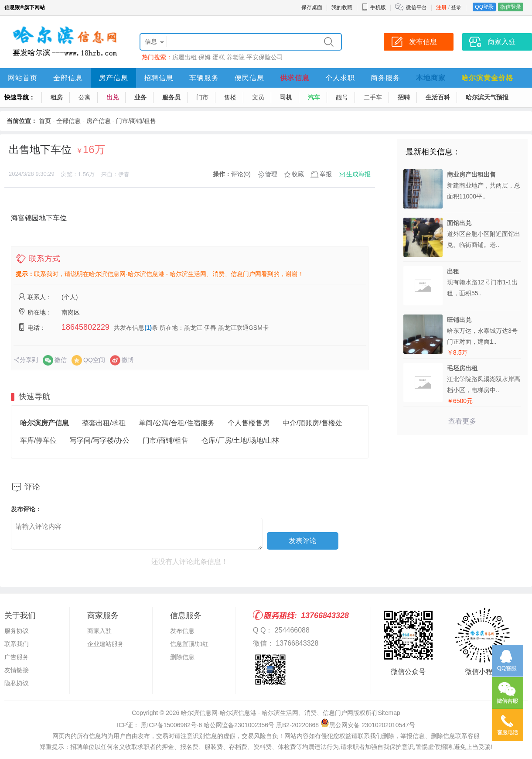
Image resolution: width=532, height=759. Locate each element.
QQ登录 (484, 7)
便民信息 (249, 78)
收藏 (298, 174)
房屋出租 (184, 57)
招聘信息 (159, 78)
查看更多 (462, 421)
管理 (271, 174)
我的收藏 (342, 7)
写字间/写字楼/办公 (100, 440)
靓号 (342, 97)
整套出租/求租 (104, 423)
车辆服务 (204, 78)
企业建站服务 (106, 644)
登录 (456, 7)
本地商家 (431, 78)
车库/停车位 (38, 440)
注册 (441, 7)
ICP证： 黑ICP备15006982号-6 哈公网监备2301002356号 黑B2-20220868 (218, 725)
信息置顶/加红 (189, 644)
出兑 (113, 97)
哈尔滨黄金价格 (487, 78)
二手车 (373, 97)
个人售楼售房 (249, 423)
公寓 (85, 97)
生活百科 (438, 97)
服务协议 (17, 631)
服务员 (171, 97)
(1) (148, 328)
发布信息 (182, 631)
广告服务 (17, 657)
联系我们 (17, 644)
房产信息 (113, 78)
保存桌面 (312, 7)
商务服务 (385, 78)
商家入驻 (99, 631)
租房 (57, 97)
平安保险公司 (265, 57)
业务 (140, 97)
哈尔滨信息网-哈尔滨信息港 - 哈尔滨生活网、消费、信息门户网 (267, 713)
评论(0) (241, 174)
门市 (202, 97)
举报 (326, 174)
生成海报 (358, 174)
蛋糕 (218, 57)
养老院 (235, 57)
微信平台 (416, 7)
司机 (286, 97)
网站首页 (23, 78)
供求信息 (295, 78)
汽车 (314, 97)
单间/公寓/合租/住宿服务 (176, 423)
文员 (258, 97)
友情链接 (17, 670)
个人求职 (340, 78)
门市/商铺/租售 (136, 121)
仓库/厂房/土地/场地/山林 (240, 440)
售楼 (230, 97)
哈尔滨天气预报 (487, 97)
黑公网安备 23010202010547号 (368, 725)
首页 (45, 121)
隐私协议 (17, 683)
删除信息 (182, 657)
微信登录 (511, 7)
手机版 (374, 7)
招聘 (404, 97)
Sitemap (389, 713)
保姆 (205, 57)
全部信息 (68, 78)
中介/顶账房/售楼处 (312, 423)
